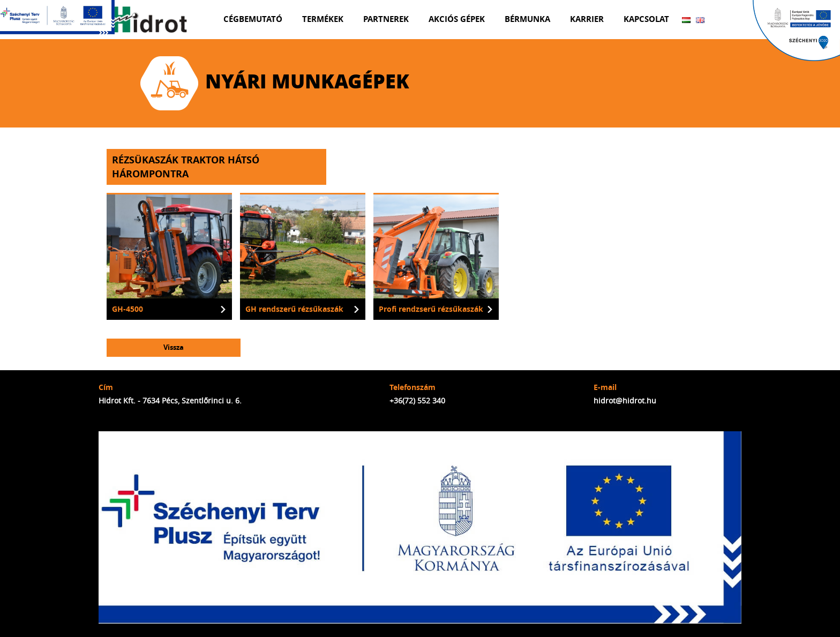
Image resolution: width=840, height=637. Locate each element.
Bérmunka (527, 19)
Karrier (587, 19)
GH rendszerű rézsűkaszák (294, 309)
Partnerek (386, 19)
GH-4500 (127, 309)
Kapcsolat (646, 19)
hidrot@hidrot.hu (625, 400)
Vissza (174, 347)
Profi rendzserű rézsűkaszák (431, 309)
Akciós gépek (457, 19)
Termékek (323, 19)
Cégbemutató (253, 19)
